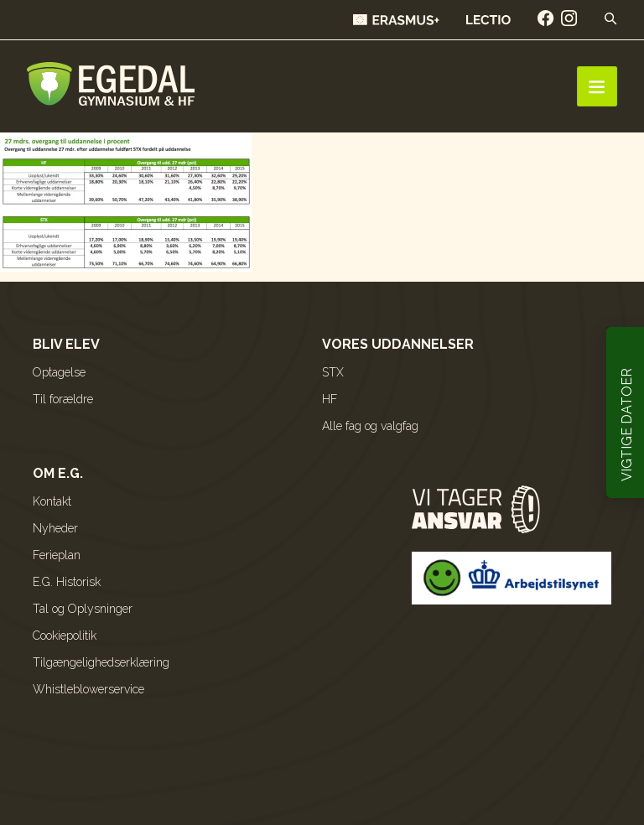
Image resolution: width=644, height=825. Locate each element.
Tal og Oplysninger (83, 609)
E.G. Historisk (67, 582)
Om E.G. (58, 473)
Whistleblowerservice (88, 689)
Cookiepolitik (65, 636)
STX (333, 372)
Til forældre (63, 399)
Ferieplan (57, 555)
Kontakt (52, 501)
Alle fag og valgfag (370, 426)
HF (330, 399)
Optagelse (59, 372)
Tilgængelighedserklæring (101, 662)
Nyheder (55, 528)
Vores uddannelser (398, 344)
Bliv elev (66, 344)
